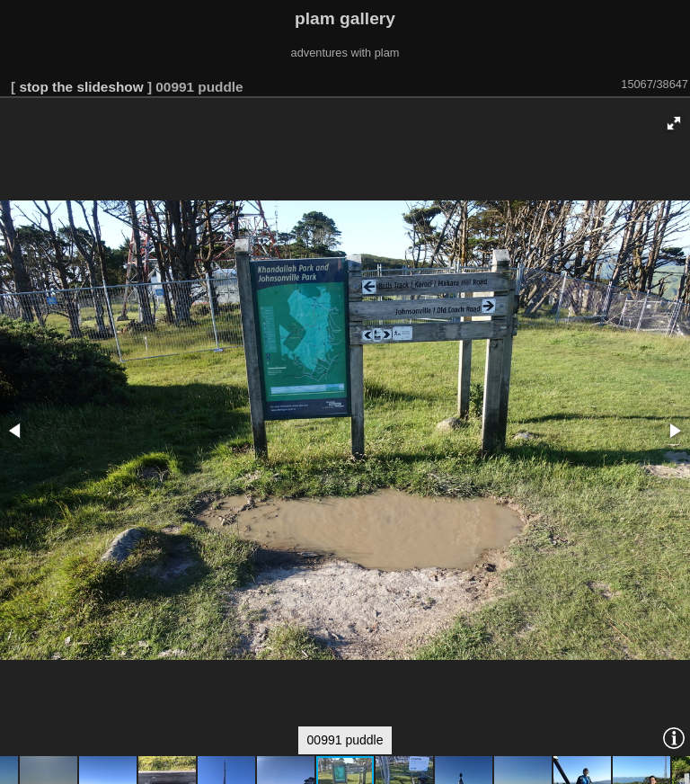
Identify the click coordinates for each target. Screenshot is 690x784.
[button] (674, 123)
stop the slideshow (81, 87)
